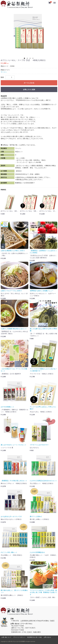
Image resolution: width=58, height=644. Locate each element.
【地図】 (52, 621)
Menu (55, 2)
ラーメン (4, 72)
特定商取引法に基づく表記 (34, 637)
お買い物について (6, 637)
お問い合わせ (47, 637)
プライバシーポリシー (19, 637)
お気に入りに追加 (29, 90)
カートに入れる (29, 83)
